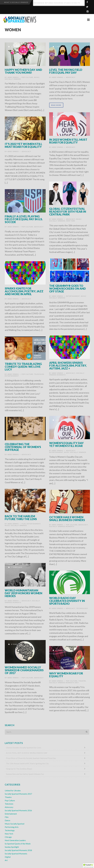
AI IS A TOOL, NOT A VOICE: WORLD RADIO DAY (27, 753)
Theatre (82, 681)
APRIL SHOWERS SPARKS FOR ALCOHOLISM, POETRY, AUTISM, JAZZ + (68, 365)
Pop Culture (27, 77)
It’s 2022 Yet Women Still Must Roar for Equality (23, 145)
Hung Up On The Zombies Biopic (19, 769)
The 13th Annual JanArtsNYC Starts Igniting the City (27, 763)
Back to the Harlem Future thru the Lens (21, 518)
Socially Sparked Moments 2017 (64, 683)
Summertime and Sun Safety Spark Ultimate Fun (25, 774)
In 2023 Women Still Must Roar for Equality (68, 141)
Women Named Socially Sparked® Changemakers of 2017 (24, 670)
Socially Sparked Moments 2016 (18, 810)
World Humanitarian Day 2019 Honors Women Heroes (23, 593)
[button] (88, 866)
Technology (82, 608)
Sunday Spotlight (12, 847)
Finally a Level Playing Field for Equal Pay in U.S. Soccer (24, 219)
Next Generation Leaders (15, 840)
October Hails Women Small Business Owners (67, 519)
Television (39, 374)
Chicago (8, 837)
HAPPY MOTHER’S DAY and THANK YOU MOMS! (23, 71)
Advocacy (71, 77)
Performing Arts (12, 827)
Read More (56, 105)
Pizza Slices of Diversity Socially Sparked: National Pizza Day (31, 758)
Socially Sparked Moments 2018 (18, 850)
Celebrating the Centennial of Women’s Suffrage (23, 447)
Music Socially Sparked (75, 452)
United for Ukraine (13, 790)
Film (24, 524)
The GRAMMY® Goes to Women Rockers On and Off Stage (68, 289)
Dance (7, 820)
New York (71, 221)
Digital (8, 857)
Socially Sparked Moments (62, 526)
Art (6, 860)
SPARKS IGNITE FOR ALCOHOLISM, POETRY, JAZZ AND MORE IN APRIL (24, 291)
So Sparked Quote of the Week (18, 844)
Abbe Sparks (13, 77)
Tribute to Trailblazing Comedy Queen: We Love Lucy (23, 367)
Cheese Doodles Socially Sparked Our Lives (24, 748)
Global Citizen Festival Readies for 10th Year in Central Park (68, 212)
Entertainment (73, 296)
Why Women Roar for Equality (66, 675)
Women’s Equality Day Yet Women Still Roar (66, 444)
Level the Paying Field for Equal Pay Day (66, 71)
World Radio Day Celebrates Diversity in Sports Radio (67, 601)
